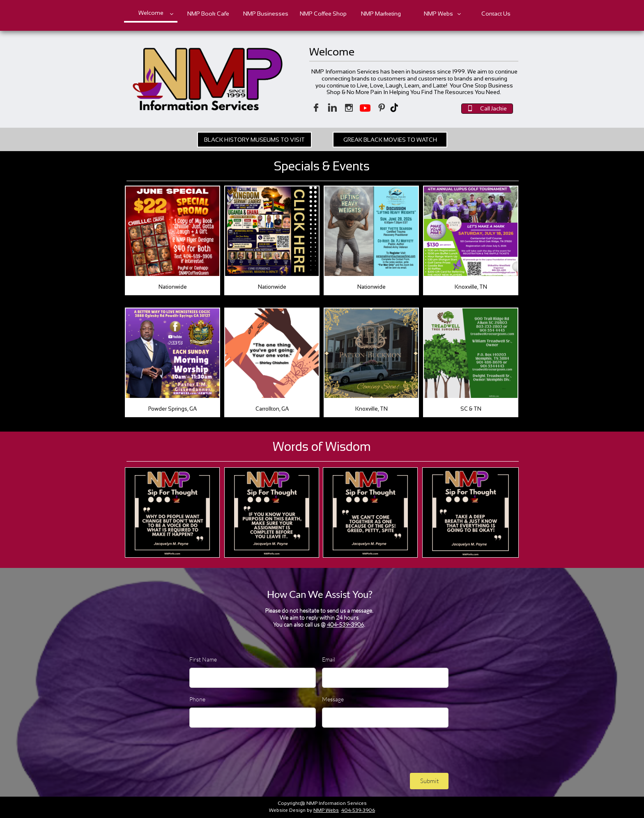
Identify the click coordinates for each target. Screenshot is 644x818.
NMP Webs (326, 810)
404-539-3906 (345, 624)
